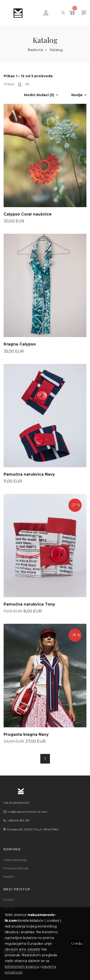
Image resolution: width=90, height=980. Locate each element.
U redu (77, 944)
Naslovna (35, 50)
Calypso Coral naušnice (28, 214)
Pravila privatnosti (16, 868)
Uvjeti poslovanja (15, 860)
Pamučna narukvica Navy (29, 474)
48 (27, 84)
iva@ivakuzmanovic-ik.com (27, 812)
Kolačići (9, 877)
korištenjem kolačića (22, 967)
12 (20, 84)
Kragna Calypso (20, 344)
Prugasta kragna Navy (26, 734)
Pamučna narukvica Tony (29, 604)
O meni (9, 900)
